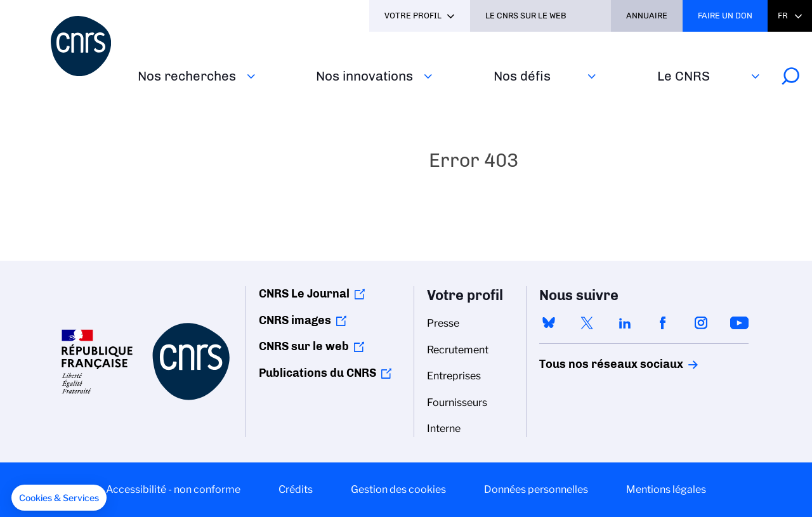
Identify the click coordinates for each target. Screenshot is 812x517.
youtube (739, 323)
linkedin (625, 323)
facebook (663, 323)
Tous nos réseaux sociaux (589, 364)
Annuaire (647, 16)
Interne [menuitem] (444, 429)
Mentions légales (666, 489)
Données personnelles (536, 489)
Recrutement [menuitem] (458, 350)
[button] (59, 498)
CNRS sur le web (304, 346)
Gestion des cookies (398, 489)
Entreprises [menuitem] (454, 376)
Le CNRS (684, 76)
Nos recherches (187, 76)
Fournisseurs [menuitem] (457, 402)
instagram (701, 323)
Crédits (296, 489)
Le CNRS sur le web (526, 16)
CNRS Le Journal (304, 294)
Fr (783, 16)
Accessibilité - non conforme (173, 489)
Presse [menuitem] (443, 323)
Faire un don (725, 16)
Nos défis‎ (522, 76)
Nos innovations (364, 76)
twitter (587, 323)
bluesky (549, 323)
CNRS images (295, 320)
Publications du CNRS (318, 373)
